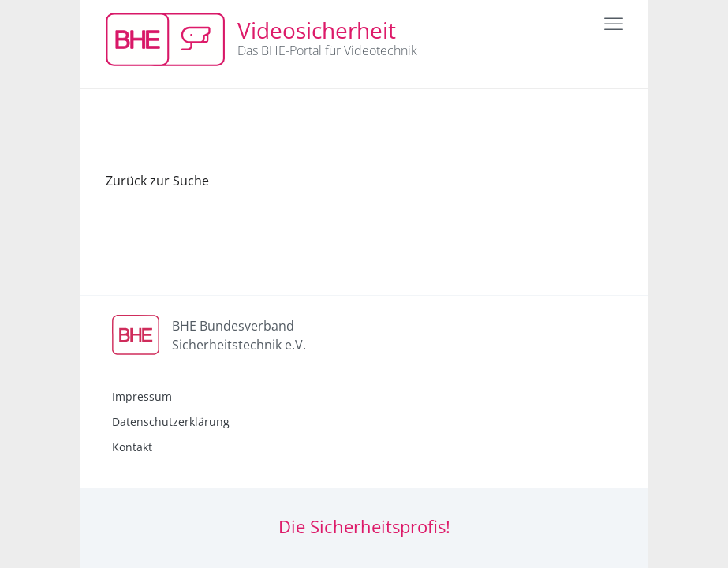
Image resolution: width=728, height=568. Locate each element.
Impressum (142, 396)
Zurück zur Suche (157, 181)
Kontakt (132, 447)
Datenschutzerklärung (171, 422)
